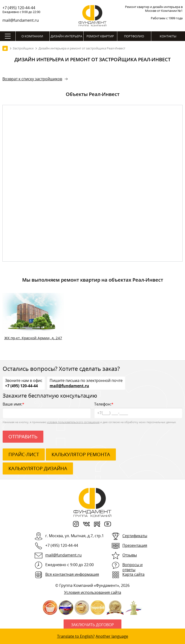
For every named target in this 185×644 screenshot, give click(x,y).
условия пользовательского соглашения (73, 422)
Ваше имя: (47, 410)
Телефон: (138, 410)
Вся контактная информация (72, 574)
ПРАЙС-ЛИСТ (24, 454)
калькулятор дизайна (38, 468)
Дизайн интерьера (66, 36)
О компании (32, 36)
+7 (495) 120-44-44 (19, 8)
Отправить (23, 437)
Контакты (168, 36)
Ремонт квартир (100, 36)
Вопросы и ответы (132, 567)
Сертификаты (135, 536)
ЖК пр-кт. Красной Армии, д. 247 (33, 338)
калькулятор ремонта (81, 454)
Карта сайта (133, 574)
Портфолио (134, 36)
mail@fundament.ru (21, 20)
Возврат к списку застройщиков (32, 79)
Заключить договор (92, 625)
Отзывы (130, 555)
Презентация (135, 545)
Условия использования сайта (93, 592)
